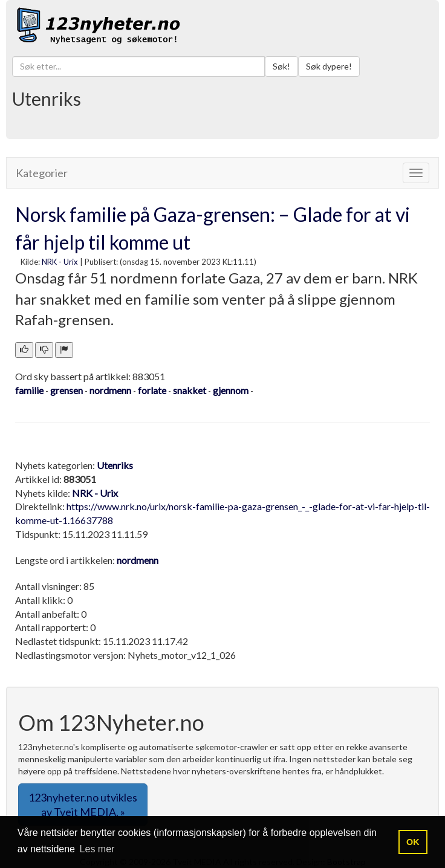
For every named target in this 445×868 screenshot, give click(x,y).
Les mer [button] (97, 849)
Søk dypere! (329, 66)
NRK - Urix (60, 262)
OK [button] (413, 842)
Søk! (281, 66)
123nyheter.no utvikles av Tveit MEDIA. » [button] (83, 805)
